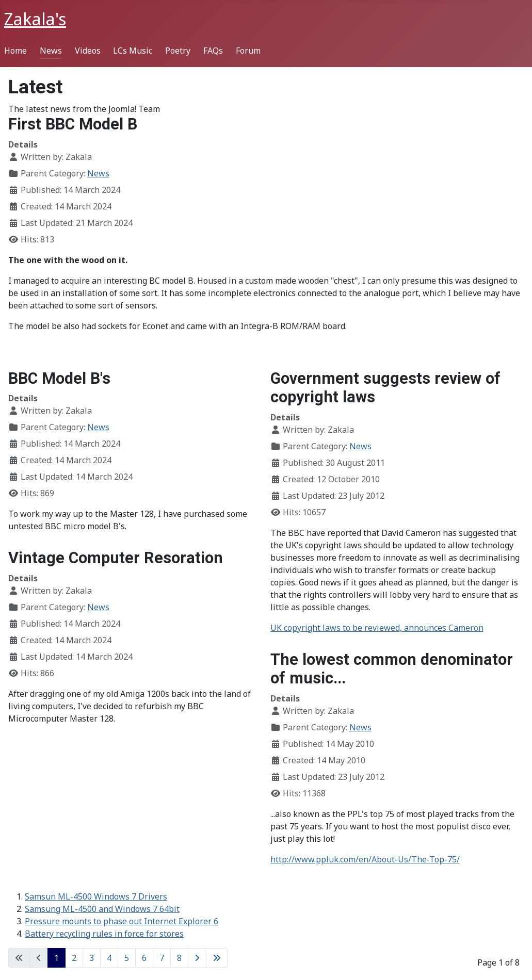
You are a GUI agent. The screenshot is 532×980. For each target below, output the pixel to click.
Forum (248, 51)
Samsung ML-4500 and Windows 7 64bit (102, 909)
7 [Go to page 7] (162, 958)
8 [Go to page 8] (179, 958)
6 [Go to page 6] (144, 958)
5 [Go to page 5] (127, 958)
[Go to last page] (217, 958)
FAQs (213, 51)
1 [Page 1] (57, 958)
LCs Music (133, 51)
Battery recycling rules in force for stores (104, 934)
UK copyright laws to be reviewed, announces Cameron (377, 628)
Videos (88, 51)
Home (15, 51)
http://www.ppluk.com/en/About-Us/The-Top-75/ (365, 859)
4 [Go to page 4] (109, 958)
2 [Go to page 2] (74, 958)
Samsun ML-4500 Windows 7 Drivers (96, 896)
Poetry (178, 51)
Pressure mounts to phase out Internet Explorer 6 (122, 921)
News (51, 51)
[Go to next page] (197, 958)
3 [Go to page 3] (92, 958)
